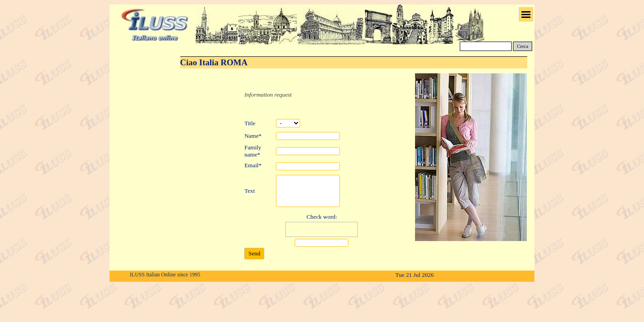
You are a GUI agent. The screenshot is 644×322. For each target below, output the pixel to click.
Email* (253, 165)
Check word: (322, 217)
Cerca (523, 46)
